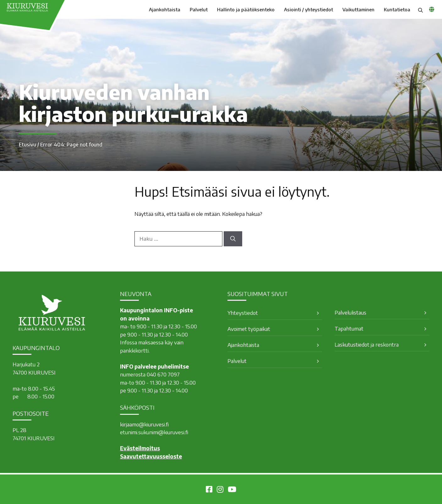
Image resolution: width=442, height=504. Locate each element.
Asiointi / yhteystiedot (308, 9)
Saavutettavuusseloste (151, 456)
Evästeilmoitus (140, 448)
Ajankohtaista (165, 9)
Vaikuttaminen (358, 9)
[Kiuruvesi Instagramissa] (220, 490)
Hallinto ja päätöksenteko (246, 9)
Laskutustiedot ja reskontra (367, 344)
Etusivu (27, 145)
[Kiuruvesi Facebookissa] (209, 490)
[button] (420, 9)
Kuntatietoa (397, 9)
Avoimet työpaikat (249, 329)
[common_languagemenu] (432, 9)
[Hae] (233, 239)
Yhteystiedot (243, 313)
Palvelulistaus (350, 312)
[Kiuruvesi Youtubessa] (232, 490)
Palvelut (199, 9)
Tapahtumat (349, 328)
